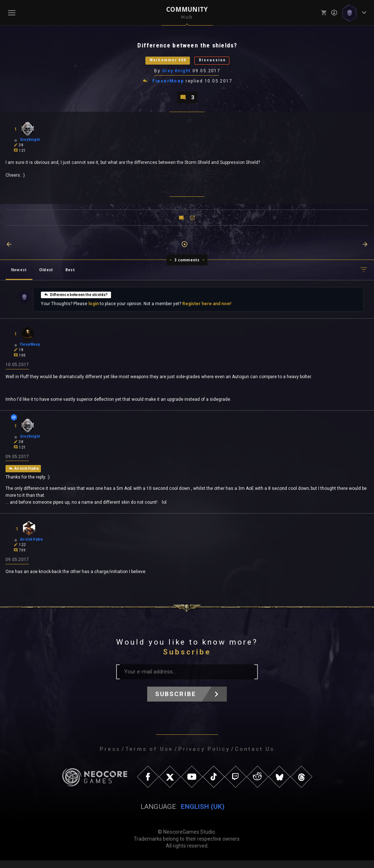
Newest (19, 275)
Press (110, 757)
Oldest (46, 275)
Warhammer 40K (162, 63)
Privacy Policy (204, 757)
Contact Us (255, 757)
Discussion (222, 63)
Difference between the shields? (76, 300)
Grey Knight (177, 74)
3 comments (187, 265)
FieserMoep (169, 85)
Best (70, 275)
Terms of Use (149, 757)
